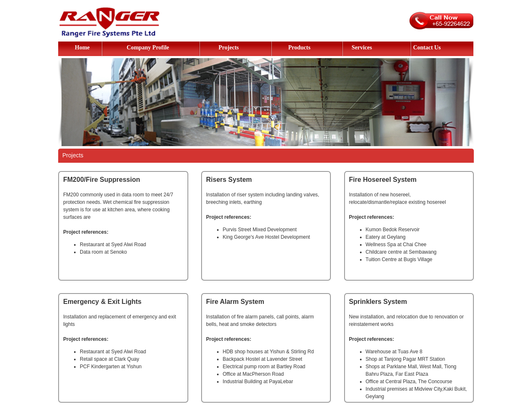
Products (299, 48)
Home (82, 48)
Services (362, 48)
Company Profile (148, 48)
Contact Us (427, 48)
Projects (229, 48)
